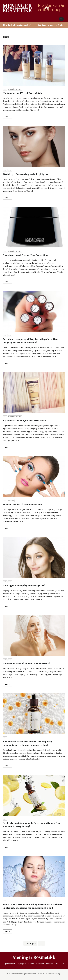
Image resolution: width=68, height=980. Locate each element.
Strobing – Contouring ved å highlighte (26, 174)
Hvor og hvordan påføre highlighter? (24, 586)
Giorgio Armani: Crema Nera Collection (25, 255)
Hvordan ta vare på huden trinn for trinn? (27, 664)
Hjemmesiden (10, 964)
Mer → (7, 117)
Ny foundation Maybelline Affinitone (24, 421)
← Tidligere (30, 943)
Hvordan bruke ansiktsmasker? (17, 25)
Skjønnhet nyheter (15, 89)
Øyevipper (22, 964)
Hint (5, 170)
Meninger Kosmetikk (34, 957)
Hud (5, 89)
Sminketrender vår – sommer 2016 (22, 505)
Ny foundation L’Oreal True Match (22, 93)
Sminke (11, 501)
